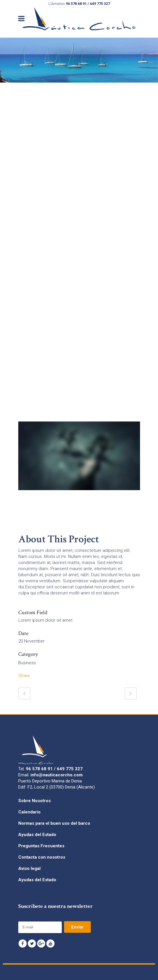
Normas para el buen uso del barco (54, 823)
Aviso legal (29, 868)
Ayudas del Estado (37, 835)
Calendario (29, 812)
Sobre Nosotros (34, 801)
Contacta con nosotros (42, 857)
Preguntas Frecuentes (41, 846)
